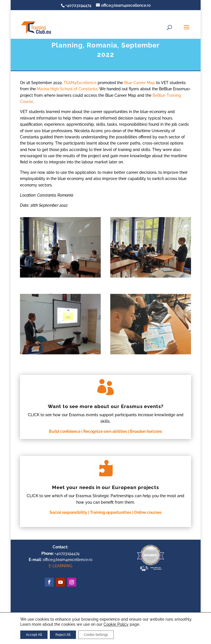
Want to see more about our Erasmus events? (106, 406)
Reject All (63, 635)
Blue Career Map (140, 83)
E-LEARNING (60, 566)
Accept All (34, 635)
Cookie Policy (116, 624)
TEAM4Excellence (80, 83)
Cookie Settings (96, 635)
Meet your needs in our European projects (105, 487)
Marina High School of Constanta (67, 89)
